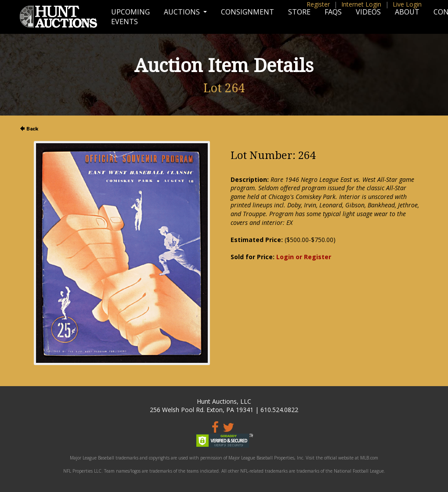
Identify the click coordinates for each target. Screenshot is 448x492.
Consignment (247, 12)
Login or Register (304, 257)
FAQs (333, 12)
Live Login (407, 4)
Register (318, 4)
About (407, 12)
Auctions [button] (183, 12)
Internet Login (361, 4)
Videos (368, 12)
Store (299, 12)
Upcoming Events (130, 17)
